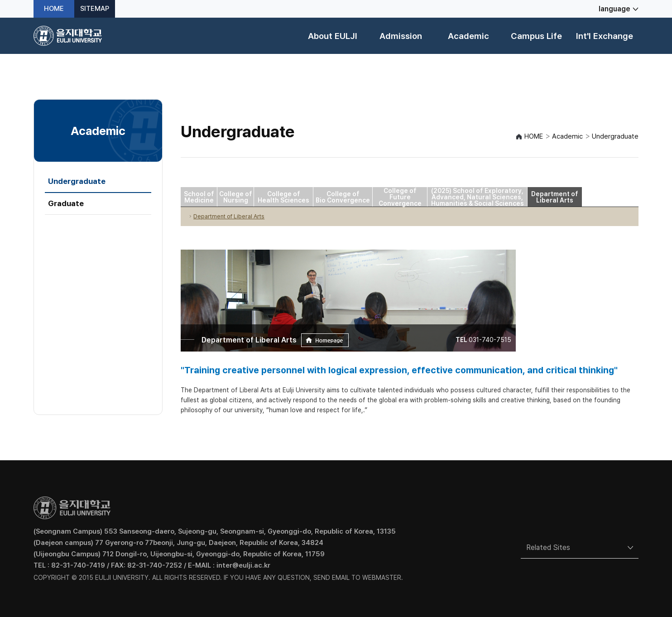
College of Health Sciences (283, 197)
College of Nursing (236, 197)
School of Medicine (199, 197)
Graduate (66, 203)
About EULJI (333, 36)
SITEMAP (95, 9)
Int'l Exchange (605, 36)
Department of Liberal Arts (555, 197)
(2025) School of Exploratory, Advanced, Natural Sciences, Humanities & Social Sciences (478, 197)
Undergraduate (77, 181)
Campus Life (536, 36)
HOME (54, 9)
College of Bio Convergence (343, 197)
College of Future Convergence (400, 197)
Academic (468, 36)
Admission (401, 36)
